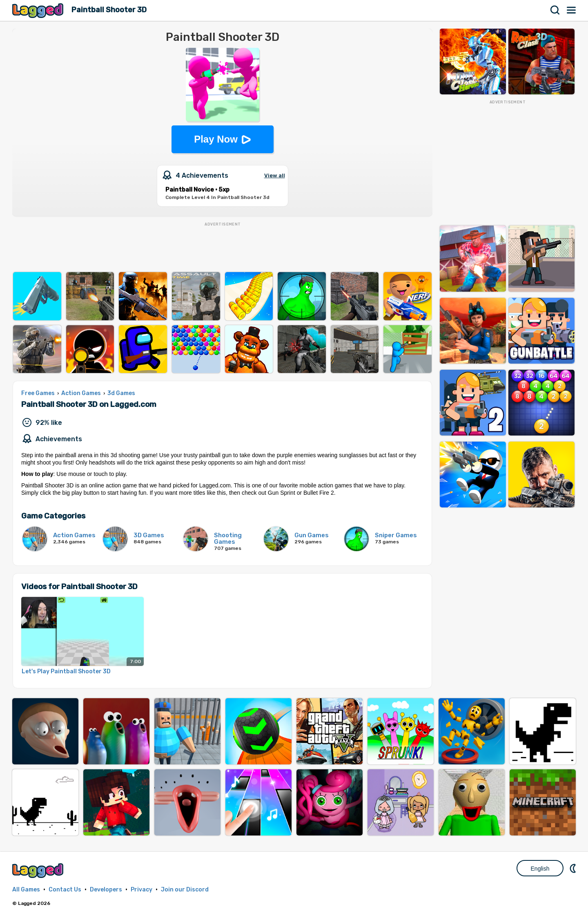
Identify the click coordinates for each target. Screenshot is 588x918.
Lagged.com (39, 870)
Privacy (141, 890)
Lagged (39, 10)
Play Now (216, 139)
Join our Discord (185, 890)
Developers (106, 890)
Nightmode (574, 868)
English (540, 869)
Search (555, 10)
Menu (572, 10)
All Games (26, 890)
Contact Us (65, 890)
